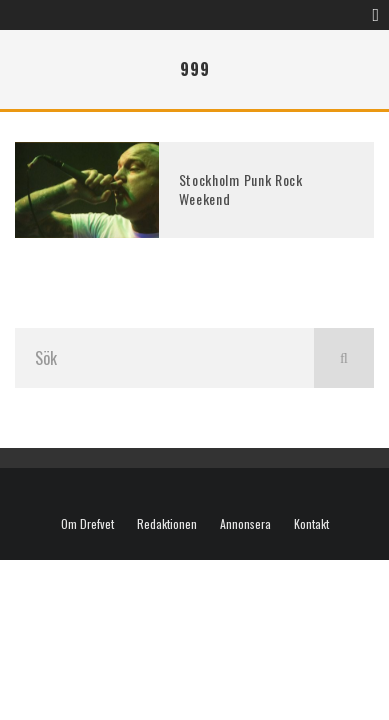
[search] (344, 358)
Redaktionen (167, 524)
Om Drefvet (87, 524)
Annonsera (245, 524)
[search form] (164, 358)
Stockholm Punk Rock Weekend (241, 188)
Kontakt (311, 524)
